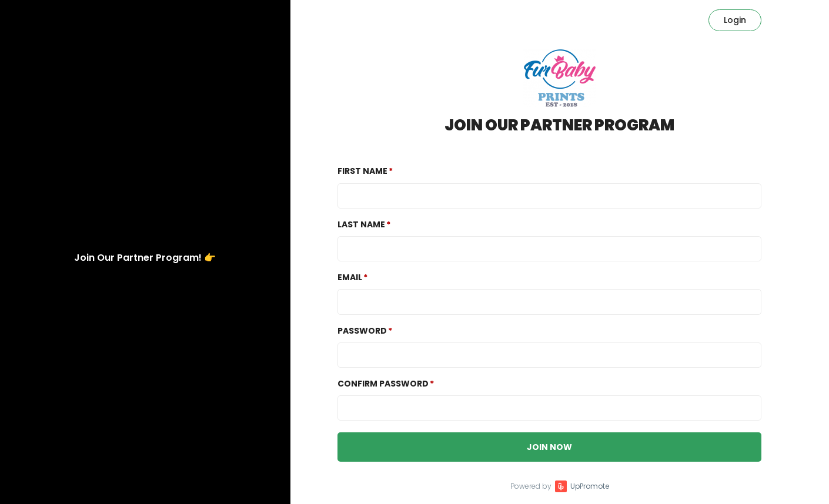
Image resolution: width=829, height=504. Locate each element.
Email (350, 277)
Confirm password (383, 384)
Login (735, 20)
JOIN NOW (549, 447)
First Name (362, 171)
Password (362, 331)
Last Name (361, 224)
